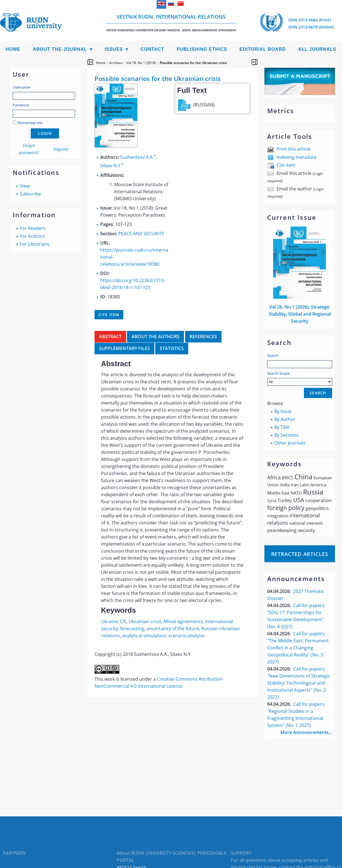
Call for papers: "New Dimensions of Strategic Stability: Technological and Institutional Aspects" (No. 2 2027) (299, 683)
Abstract (110, 337)
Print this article (293, 149)
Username (21, 87)
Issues (114, 49)
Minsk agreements (183, 621)
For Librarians (35, 244)
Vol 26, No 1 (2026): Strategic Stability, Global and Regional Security (300, 314)
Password (21, 105)
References (203, 337)
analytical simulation (144, 636)
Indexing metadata (296, 157)
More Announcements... (306, 732)
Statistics (172, 348)
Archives (116, 63)
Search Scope (300, 378)
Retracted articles (300, 554)
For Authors (32, 236)
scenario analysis (186, 636)
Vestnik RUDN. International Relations (171, 23)
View (25, 186)
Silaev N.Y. (111, 166)
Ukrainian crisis (145, 621)
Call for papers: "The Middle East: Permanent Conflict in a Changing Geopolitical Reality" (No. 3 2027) (298, 648)
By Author (285, 419)
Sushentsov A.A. (137, 157)
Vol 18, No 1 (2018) (141, 63)
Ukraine (109, 621)
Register (61, 149)
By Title (282, 427)
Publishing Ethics (202, 49)
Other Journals (290, 443)
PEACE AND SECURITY (141, 234)
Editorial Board (263, 49)
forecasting (132, 629)
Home (13, 49)
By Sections (286, 435)
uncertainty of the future (173, 629)
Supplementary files (124, 348)
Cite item (286, 165)
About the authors (155, 337)
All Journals (317, 49)
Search (273, 355)
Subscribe (30, 194)
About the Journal (60, 49)
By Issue (283, 411)
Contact (152, 49)
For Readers (33, 228)
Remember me (30, 123)
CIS (123, 621)
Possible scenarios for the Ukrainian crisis (193, 63)
